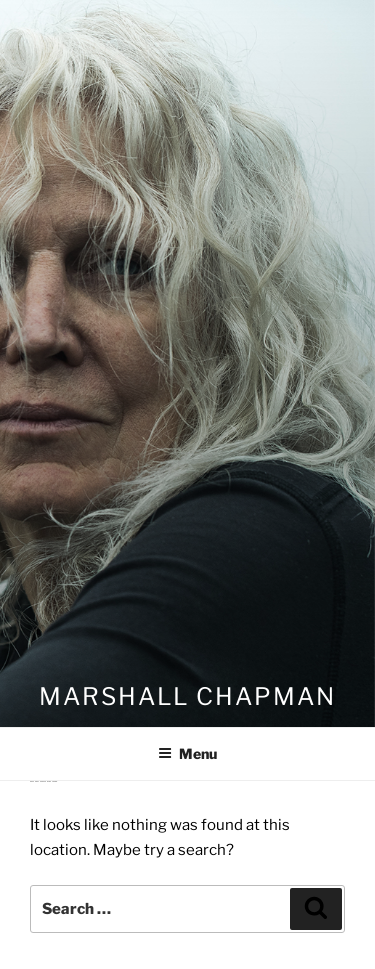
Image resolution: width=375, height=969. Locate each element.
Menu (187, 753)
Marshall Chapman (187, 696)
